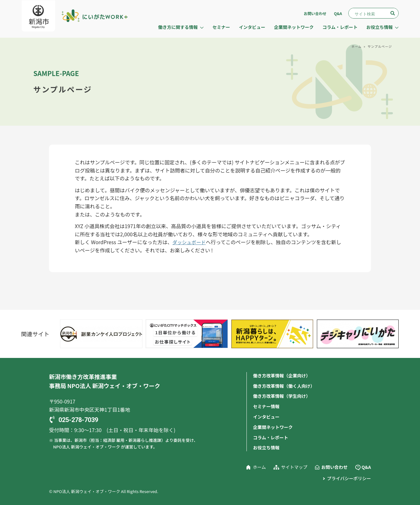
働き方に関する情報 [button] (181, 27)
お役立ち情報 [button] (382, 27)
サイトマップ (294, 466)
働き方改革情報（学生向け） (282, 396)
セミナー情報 (266, 406)
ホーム (356, 46)
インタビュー (252, 27)
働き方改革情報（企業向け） (282, 376)
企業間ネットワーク (294, 27)
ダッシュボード (190, 242)
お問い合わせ (315, 13)
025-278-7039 (78, 420)
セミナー (221, 27)
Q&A (338, 13)
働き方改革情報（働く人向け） (284, 386)
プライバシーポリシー (349, 477)
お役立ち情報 (266, 447)
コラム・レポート (340, 27)
